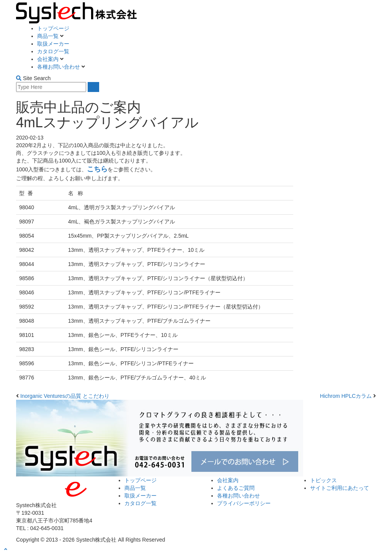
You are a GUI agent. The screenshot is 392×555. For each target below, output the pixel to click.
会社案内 (49, 59)
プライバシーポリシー (244, 503)
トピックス (323, 480)
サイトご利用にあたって (340, 488)
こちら (97, 169)
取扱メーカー (53, 44)
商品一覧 (49, 36)
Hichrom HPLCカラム (346, 396)
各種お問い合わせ (59, 67)
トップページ (53, 28)
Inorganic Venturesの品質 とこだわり (65, 396)
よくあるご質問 (236, 488)
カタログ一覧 (53, 51)
